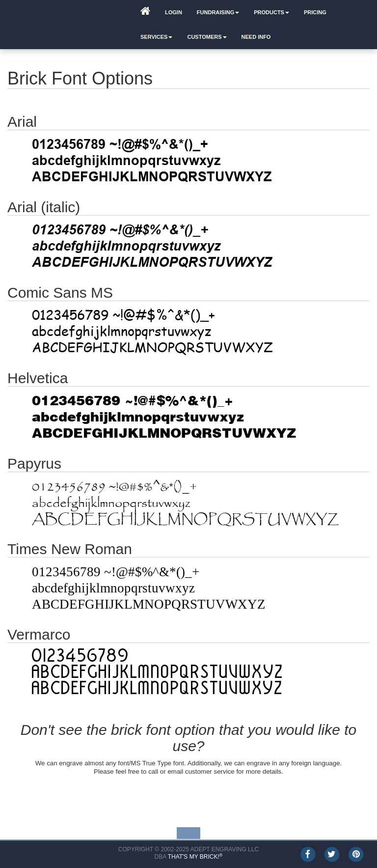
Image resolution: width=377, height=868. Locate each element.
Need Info (256, 37)
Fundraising (218, 12)
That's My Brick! (195, 857)
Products (271, 12)
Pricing (315, 12)
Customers (207, 37)
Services (156, 37)
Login (174, 12)
